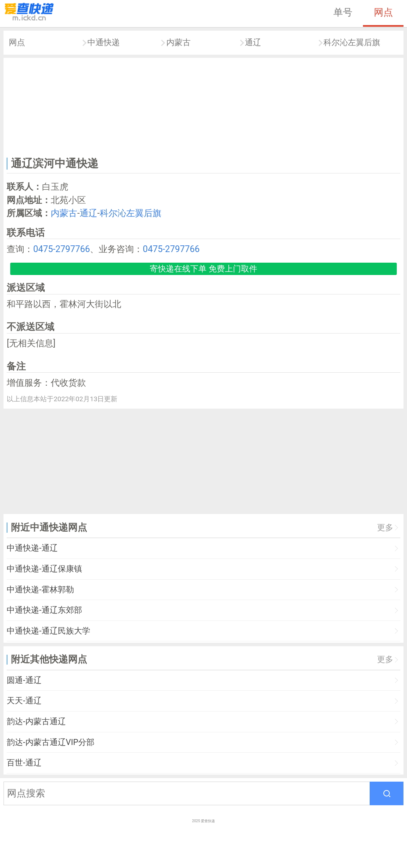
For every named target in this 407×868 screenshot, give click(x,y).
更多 (385, 528)
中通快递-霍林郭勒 (40, 590)
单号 (343, 12)
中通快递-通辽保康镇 (44, 569)
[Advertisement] (204, 106)
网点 (383, 12)
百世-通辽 (24, 763)
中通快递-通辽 (32, 548)
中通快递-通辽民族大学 (48, 631)
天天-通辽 (24, 701)
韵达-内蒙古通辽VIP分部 (51, 742)
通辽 (253, 42)
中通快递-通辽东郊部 (44, 610)
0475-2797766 (61, 249)
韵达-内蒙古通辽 (36, 722)
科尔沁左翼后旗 (352, 42)
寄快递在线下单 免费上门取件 (204, 269)
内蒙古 (178, 42)
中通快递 (104, 42)
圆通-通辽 (24, 680)
